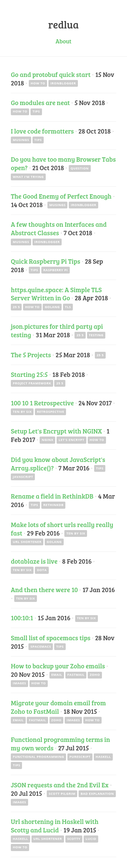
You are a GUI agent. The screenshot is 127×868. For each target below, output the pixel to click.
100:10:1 (22, 618)
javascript (23, 477)
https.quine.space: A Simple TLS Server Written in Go (56, 294)
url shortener (27, 542)
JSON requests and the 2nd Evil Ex (60, 785)
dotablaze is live (34, 561)
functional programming (39, 757)
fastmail (76, 675)
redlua (64, 24)
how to (38, 83)
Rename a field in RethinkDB (52, 496)
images (19, 683)
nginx (48, 440)
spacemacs (41, 647)
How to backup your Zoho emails (58, 666)
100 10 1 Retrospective (42, 403)
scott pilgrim (62, 794)
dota (42, 570)
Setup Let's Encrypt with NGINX (56, 431)
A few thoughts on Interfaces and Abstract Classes (59, 228)
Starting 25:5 (29, 374)
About (63, 41)
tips (36, 111)
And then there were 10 (44, 589)
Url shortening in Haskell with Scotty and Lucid (55, 825)
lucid (91, 839)
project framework (32, 383)
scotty (74, 839)
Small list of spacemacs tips (51, 638)
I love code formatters (42, 131)
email (57, 675)
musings (21, 140)
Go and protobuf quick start (51, 74)
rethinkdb (54, 505)
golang (52, 307)
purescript (80, 757)
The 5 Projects (31, 355)
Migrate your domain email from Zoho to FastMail (58, 707)
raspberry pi (56, 270)
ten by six (22, 412)
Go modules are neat (40, 102)
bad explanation (97, 794)
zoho (95, 675)
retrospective (51, 412)
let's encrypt (71, 440)
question (80, 168)
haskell (103, 757)
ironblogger (63, 83)
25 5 (16, 307)
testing (96, 335)
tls (68, 307)
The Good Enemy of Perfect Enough (61, 196)
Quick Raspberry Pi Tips (46, 261)
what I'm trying (28, 177)
